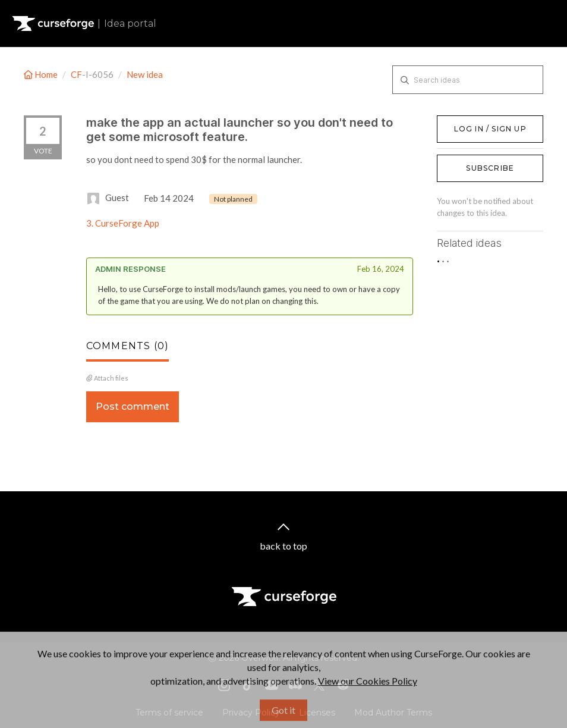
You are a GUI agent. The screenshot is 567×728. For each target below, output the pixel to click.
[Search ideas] (468, 80)
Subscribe (490, 168)
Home (42, 74)
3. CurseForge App (123, 223)
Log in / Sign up (467, 121)
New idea (145, 74)
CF (76, 74)
